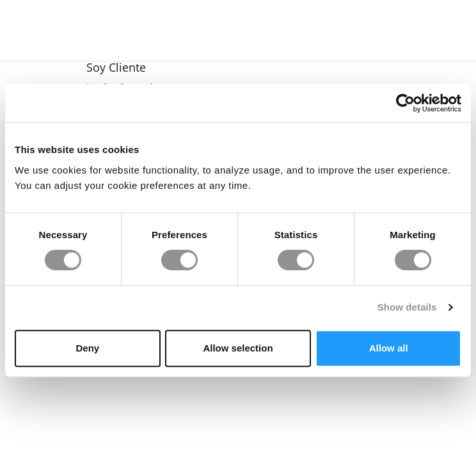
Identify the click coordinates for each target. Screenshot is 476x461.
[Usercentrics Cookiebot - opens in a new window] (405, 103)
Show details (407, 307)
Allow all (389, 348)
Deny (87, 348)
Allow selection (238, 348)
